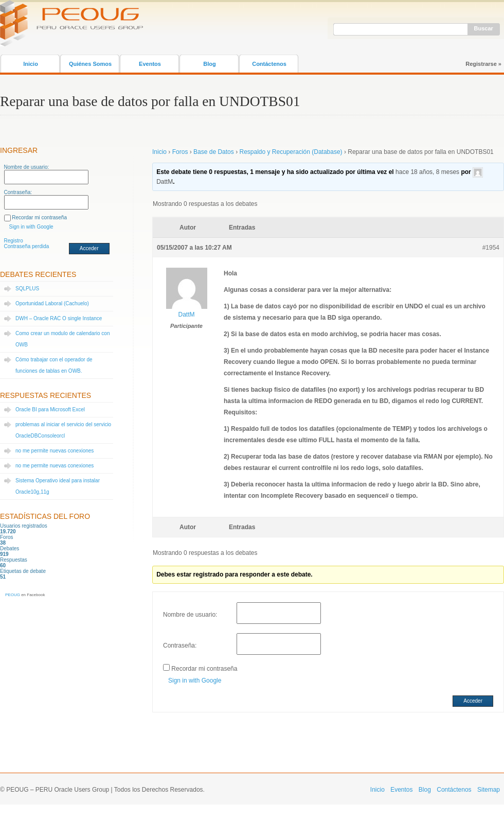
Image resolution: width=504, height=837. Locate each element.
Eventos (150, 64)
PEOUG (13, 595)
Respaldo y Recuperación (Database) (291, 152)
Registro (14, 241)
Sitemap (489, 790)
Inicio (31, 64)
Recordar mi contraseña (39, 217)
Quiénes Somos (90, 64)
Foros (180, 152)
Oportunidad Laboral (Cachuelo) (52, 303)
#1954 (491, 248)
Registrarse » (483, 64)
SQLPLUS (27, 289)
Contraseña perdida (27, 246)
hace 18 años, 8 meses (427, 172)
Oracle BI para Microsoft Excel (50, 409)
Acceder (89, 248)
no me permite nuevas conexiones (55, 451)
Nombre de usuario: (27, 167)
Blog (209, 64)
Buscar (484, 28)
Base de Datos (214, 152)
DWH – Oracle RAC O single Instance (59, 318)
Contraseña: (18, 192)
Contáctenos (269, 64)
